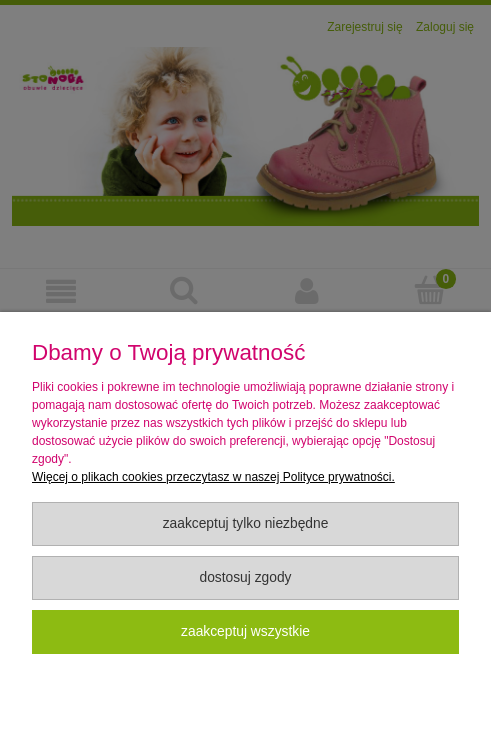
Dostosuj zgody (245, 577)
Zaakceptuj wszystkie (245, 631)
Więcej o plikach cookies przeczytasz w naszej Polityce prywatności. (213, 477)
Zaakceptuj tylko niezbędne (246, 523)
